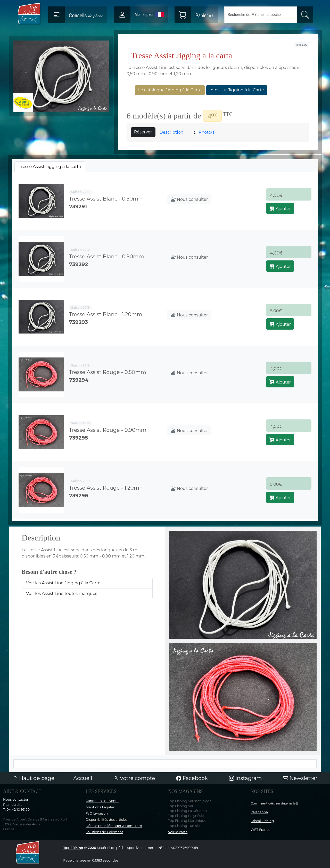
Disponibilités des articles (106, 820)
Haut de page (34, 778)
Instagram (245, 778)
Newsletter (300, 778)
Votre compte (134, 778)
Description (172, 132)
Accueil (83, 778)
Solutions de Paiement (104, 832)
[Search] (261, 15)
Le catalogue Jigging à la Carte (170, 90)
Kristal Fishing (262, 821)
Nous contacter (16, 799)
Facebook (192, 778)
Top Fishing (73, 848)
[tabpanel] (165, 346)
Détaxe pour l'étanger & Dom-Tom (114, 826)
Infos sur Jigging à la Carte (237, 90)
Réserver (143, 132)
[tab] (50, 167)
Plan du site (13, 805)
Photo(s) (204, 133)
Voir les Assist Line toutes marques (62, 594)
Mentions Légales (100, 807)
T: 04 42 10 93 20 (16, 810)
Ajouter (280, 208)
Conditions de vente (102, 801)
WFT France (261, 830)
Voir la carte (178, 832)
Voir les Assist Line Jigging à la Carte (63, 583)
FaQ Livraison (97, 813)
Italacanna (259, 812)
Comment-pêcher (274, 803)
